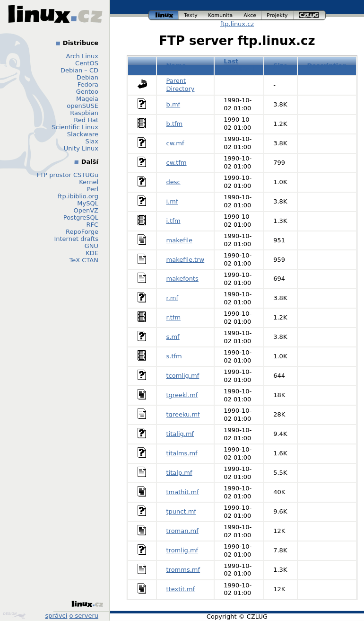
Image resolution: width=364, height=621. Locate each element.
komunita (221, 15)
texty (191, 15)
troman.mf (182, 531)
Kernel (89, 182)
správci (56, 616)
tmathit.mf (183, 492)
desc (173, 182)
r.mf (173, 298)
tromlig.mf (182, 550)
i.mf (172, 201)
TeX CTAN (84, 260)
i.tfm (173, 221)
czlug (310, 15)
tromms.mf (183, 570)
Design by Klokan (14, 615)
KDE (92, 253)
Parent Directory (181, 85)
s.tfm (174, 356)
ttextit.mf (181, 589)
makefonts (182, 279)
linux (164, 15)
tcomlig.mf (183, 376)
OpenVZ (86, 210)
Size (280, 66)
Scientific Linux (75, 127)
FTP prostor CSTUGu (67, 175)
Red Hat (86, 120)
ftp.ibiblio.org (78, 196)
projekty (278, 15)
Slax (92, 141)
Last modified (239, 65)
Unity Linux (81, 148)
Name (176, 66)
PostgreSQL (81, 217)
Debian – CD (79, 70)
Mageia (87, 99)
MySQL (88, 203)
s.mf (173, 337)
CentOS (87, 63)
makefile (180, 240)
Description (327, 66)
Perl (93, 189)
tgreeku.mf (183, 414)
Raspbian (84, 113)
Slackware (83, 134)
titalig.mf (180, 434)
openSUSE (82, 106)
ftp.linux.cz (237, 24)
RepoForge (82, 232)
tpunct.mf (181, 511)
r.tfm (174, 317)
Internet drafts (76, 239)
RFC (92, 225)
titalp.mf (179, 473)
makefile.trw (186, 260)
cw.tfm (177, 163)
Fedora (88, 84)
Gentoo (87, 92)
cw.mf (175, 143)
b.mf (173, 104)
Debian (87, 77)
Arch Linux (82, 56)
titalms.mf (182, 453)
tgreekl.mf (182, 395)
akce (250, 15)
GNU (91, 246)
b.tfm (175, 124)
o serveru (84, 616)
